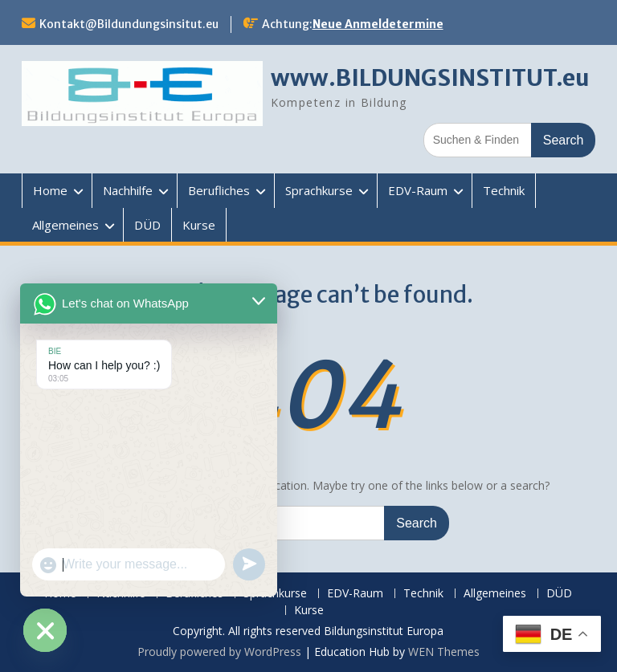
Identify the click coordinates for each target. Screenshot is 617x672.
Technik (504, 190)
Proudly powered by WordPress (219, 652)
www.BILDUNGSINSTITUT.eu (430, 78)
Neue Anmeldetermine (378, 24)
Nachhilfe (128, 190)
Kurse (199, 225)
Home (50, 190)
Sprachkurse (319, 190)
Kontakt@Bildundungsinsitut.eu (129, 24)
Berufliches (219, 190)
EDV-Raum (418, 190)
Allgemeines (65, 225)
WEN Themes (444, 652)
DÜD (147, 225)
